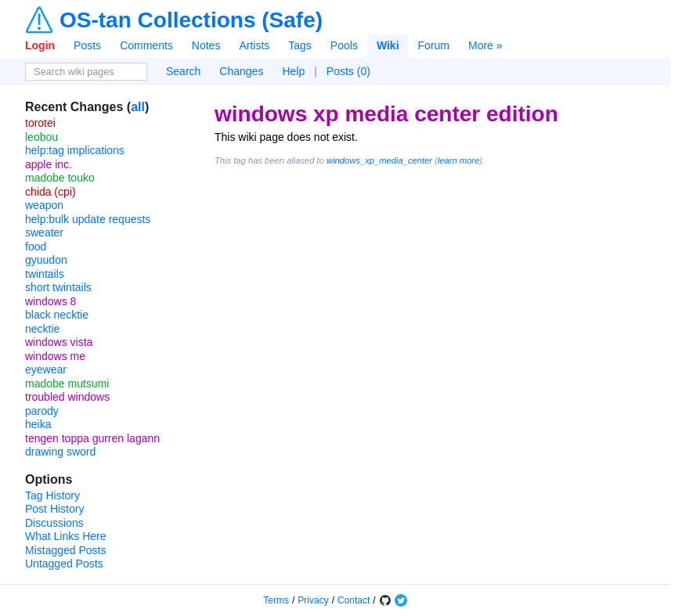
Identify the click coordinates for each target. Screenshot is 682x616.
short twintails (58, 287)
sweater (44, 232)
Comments (146, 45)
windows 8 (51, 301)
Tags (300, 45)
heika (38, 424)
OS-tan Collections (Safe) (191, 20)
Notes (206, 45)
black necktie (57, 315)
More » (485, 45)
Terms (276, 600)
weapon (44, 205)
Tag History (52, 495)
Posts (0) (348, 71)
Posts (87, 45)
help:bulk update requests (88, 219)
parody (42, 411)
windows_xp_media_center (379, 160)
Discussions (54, 523)
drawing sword (60, 452)
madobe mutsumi (67, 384)
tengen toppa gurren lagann (92, 438)
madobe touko (60, 178)
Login (40, 45)
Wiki (388, 45)
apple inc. (49, 164)
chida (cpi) (51, 192)
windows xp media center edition (386, 114)
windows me (55, 356)
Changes (241, 71)
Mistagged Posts (66, 550)
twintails (45, 274)
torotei (40, 123)
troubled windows (67, 397)
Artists (254, 45)
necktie (42, 329)
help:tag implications (75, 150)
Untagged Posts (64, 564)
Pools (344, 45)
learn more (458, 160)
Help (293, 71)
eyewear (46, 369)
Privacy (313, 600)
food (36, 247)
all (138, 107)
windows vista (59, 342)
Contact (354, 600)
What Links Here (65, 536)
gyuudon (46, 260)
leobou (41, 137)
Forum (434, 45)
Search (183, 71)
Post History (54, 509)
